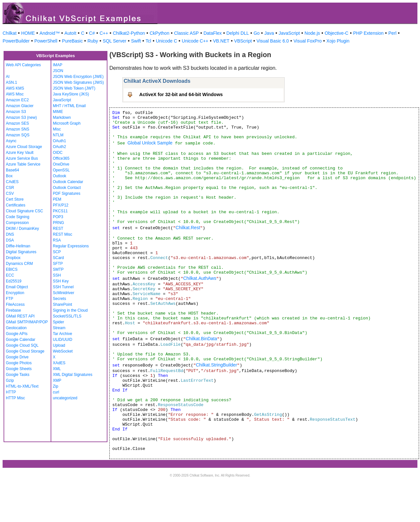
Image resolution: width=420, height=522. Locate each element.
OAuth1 (60, 141)
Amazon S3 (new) (21, 118)
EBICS (12, 269)
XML (57, 369)
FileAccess (15, 304)
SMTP (58, 269)
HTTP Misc (15, 398)
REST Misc (63, 234)
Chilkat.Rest (188, 228)
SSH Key (61, 281)
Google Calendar (21, 340)
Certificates (16, 205)
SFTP (58, 264)
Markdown (62, 118)
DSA (10, 240)
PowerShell (46, 41)
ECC (10, 275)
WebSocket (63, 351)
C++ (104, 33)
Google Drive (17, 357)
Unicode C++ (195, 41)
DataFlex (213, 33)
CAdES (12, 182)
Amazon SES (17, 123)
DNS (10, 234)
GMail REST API (20, 316)
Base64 (12, 170)
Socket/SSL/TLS (67, 316)
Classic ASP (186, 33)
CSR (10, 188)
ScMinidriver (64, 293)
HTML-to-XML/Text (22, 386)
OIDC (58, 153)
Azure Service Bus (22, 158)
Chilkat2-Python (129, 33)
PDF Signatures (67, 193)
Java (269, 33)
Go (257, 33)
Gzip (10, 380)
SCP (57, 252)
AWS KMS (15, 88)
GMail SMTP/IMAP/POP (27, 322)
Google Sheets (19, 369)
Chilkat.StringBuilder (216, 365)
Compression (17, 223)
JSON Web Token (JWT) (74, 88)
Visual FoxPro (308, 41)
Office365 (61, 158)
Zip (56, 386)
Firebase (13, 310)
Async (11, 141)
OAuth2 (60, 147)
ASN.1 (12, 82)
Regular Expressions (71, 246)
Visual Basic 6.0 (272, 41)
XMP (57, 380)
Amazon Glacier (20, 106)
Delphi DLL (237, 33)
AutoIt (71, 33)
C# (92, 33)
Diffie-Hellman (18, 246)
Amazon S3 (16, 112)
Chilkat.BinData (201, 339)
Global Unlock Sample (150, 143)
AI (8, 77)
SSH (57, 275)
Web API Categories (23, 65)
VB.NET (221, 41)
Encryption (15, 293)
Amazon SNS (18, 129)
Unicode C (166, 41)
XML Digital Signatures (73, 375)
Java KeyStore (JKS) (71, 94)
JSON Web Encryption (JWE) (78, 77)
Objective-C (336, 33)
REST (58, 229)
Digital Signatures (21, 252)
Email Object (17, 287)
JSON (58, 71)
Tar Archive (62, 334)
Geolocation (16, 328)
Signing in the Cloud (70, 310)
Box (9, 176)
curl (56, 392)
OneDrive (61, 164)
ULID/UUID (63, 340)
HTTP (11, 392)
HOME (28, 33)
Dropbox (13, 258)
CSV (10, 193)
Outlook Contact (67, 188)
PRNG (59, 223)
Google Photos (19, 363)
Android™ (50, 33)
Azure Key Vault (20, 153)
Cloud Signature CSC (25, 211)
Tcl (148, 41)
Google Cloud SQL (22, 345)
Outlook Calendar (68, 182)
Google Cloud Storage (25, 351)
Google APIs (17, 334)
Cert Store (15, 199)
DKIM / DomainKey (22, 229)
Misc (57, 129)
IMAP (58, 65)
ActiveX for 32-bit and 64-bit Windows (181, 94)
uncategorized (65, 398)
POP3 (58, 217)
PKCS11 (60, 211)
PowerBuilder (16, 41)
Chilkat (10, 33)
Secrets (60, 299)
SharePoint (62, 304)
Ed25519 (14, 281)
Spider (59, 322)
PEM (57, 199)
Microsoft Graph (67, 123)
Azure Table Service (23, 164)
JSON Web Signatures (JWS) (78, 82)
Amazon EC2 (17, 100)
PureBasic (72, 41)
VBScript (243, 41)
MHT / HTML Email (69, 106)
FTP (10, 299)
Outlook (60, 176)
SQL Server (115, 41)
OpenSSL (61, 170)
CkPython (160, 33)
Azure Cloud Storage (24, 147)
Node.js (312, 33)
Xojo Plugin (338, 41)
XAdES (59, 363)
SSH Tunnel (63, 287)
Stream (59, 328)
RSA (57, 240)
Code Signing (18, 217)
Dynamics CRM (19, 264)
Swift (136, 41)
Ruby (93, 41)
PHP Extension (368, 33)
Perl (392, 33)
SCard (58, 258)
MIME (58, 112)
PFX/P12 (61, 205)
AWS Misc (15, 94)
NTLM (58, 135)
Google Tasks (18, 375)
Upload (59, 345)
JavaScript (289, 33)
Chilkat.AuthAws (200, 278)
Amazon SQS (18, 135)
